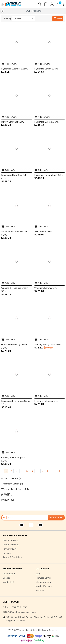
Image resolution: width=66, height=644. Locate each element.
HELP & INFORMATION (15, 536)
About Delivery (10, 540)
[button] (3, 4)
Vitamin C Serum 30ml (46, 288)
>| (59, 471)
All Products (9, 574)
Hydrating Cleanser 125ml (14, 69)
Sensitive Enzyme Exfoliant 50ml (15, 233)
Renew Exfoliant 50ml (13, 122)
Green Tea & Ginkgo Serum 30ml (15, 346)
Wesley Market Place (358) (15, 489)
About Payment (11, 545)
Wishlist (40, 590)
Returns (7, 553)
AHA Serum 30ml (43, 232)
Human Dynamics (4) (11, 478)
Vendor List (8, 582)
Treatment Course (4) (12, 484)
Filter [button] (58, 18)
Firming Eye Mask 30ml (46, 401)
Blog (38, 574)
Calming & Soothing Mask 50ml (14, 459)
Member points (43, 582)
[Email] (27, 518)
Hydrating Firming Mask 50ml (49, 175)
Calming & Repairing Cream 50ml (15, 290)
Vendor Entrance (44, 586)
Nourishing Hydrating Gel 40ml (14, 177)
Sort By (7, 18)
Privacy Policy (10, 549)
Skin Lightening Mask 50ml (48, 345)
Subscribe (56, 518)
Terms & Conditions (12, 557)
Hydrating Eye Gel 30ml (46, 122)
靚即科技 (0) (7, 495)
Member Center (43, 578)
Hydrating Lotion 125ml (46, 69)
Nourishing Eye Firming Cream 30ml (16, 403)
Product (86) (8, 500)
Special (6, 578)
